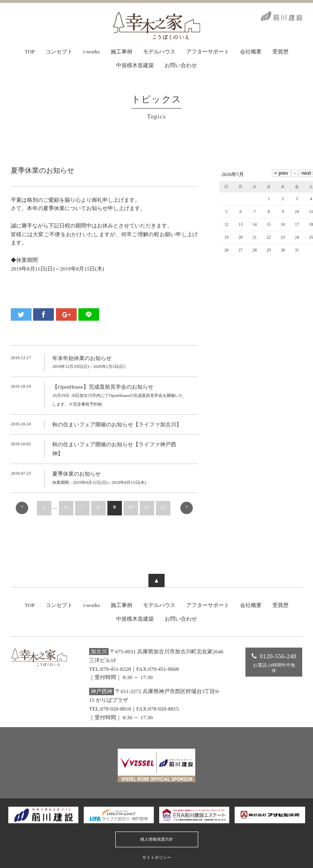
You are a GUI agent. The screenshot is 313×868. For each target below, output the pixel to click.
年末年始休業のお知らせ (82, 358)
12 (163, 507)
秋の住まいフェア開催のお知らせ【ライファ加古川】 (117, 424)
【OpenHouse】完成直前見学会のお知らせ (103, 387)
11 (147, 507)
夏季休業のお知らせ (76, 474)
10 (131, 507)
